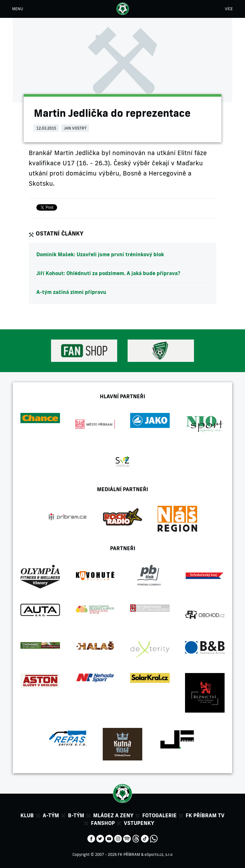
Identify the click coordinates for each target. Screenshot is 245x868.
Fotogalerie (160, 815)
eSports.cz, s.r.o (159, 854)
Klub (27, 815)
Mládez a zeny (113, 815)
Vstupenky (139, 823)
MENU (18, 9)
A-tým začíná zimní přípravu (71, 292)
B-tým (76, 815)
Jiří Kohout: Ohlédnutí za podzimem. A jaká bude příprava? (108, 273)
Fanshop (103, 823)
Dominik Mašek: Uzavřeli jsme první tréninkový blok (100, 254)
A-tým (51, 815)
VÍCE (229, 9)
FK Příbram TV (205, 815)
